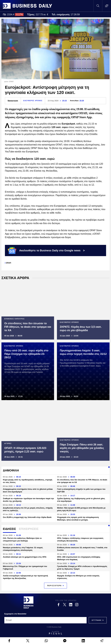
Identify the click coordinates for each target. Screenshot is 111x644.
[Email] (45, 620)
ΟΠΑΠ (8, 263)
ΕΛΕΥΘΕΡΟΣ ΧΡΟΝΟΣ (33, 101)
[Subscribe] (97, 620)
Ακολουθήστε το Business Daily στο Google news (46, 251)
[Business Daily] (29, 602)
